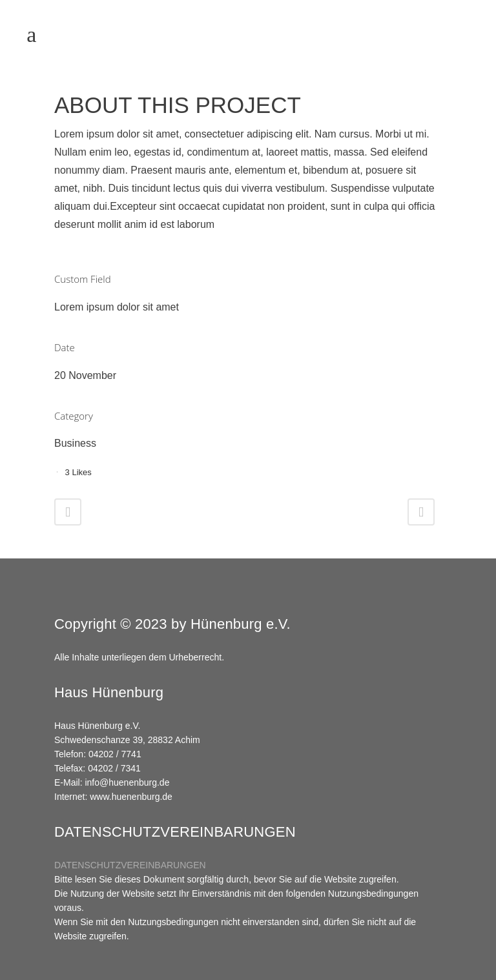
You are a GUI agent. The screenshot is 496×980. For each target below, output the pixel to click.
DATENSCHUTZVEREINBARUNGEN (130, 865)
